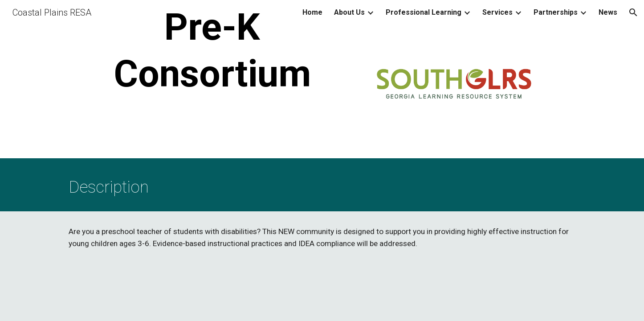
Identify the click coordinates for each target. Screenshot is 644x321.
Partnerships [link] (556, 12)
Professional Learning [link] (424, 12)
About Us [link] (349, 12)
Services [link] (497, 12)
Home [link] (312, 12)
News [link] (608, 12)
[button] (633, 12)
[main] (212, 50)
